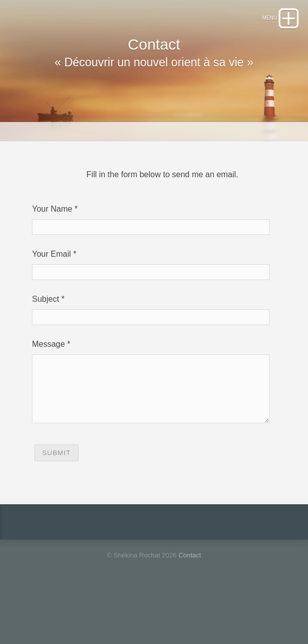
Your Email (51, 290)
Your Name (52, 245)
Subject (45, 335)
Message (48, 380)
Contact (190, 603)
